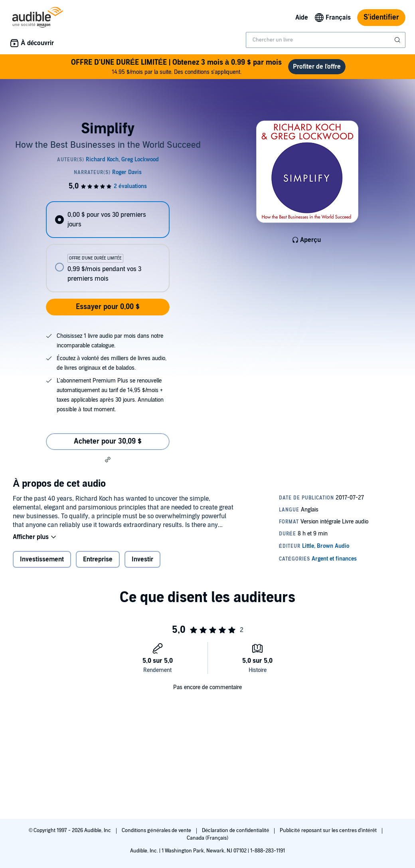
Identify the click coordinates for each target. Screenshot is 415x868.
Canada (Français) (208, 838)
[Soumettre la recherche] (398, 40)
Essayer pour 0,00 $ (108, 307)
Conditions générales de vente (157, 830)
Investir (142, 559)
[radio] (108, 220)
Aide (302, 18)
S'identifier (381, 17)
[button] (108, 460)
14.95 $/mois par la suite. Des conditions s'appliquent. (176, 66)
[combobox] (326, 40)
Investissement (42, 559)
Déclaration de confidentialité (236, 830)
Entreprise (98, 559)
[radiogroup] (108, 247)
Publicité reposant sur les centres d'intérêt (329, 830)
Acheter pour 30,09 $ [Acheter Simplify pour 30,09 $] (108, 441)
